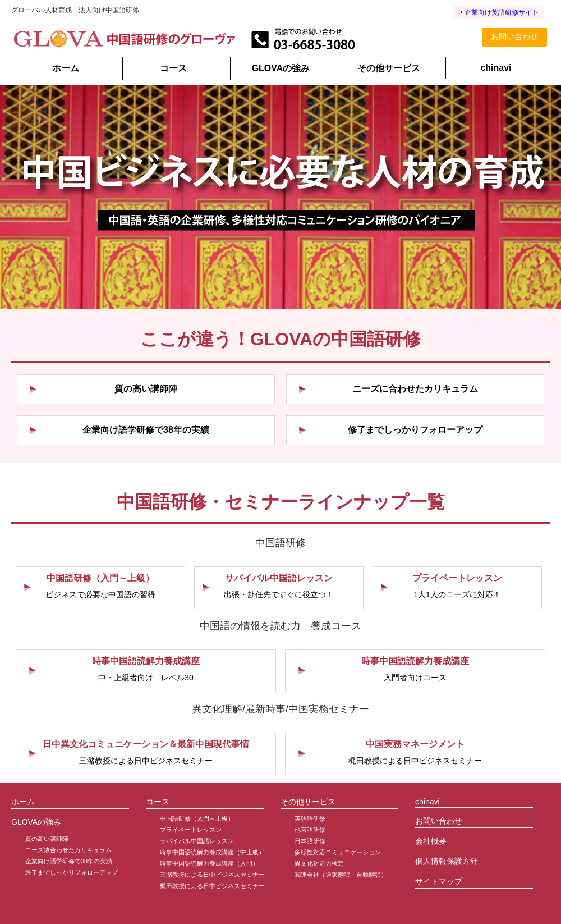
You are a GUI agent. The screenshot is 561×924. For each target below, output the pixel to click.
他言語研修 (310, 830)
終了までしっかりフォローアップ (72, 872)
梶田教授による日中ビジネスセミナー (212, 886)
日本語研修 (310, 841)
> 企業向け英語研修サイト (499, 12)
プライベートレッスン (191, 830)
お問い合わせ (514, 36)
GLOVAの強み (281, 68)
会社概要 (431, 841)
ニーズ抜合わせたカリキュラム (68, 850)
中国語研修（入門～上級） (197, 818)
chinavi (496, 68)
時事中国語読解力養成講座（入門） (209, 863)
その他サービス (389, 68)
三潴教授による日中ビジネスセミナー (212, 875)
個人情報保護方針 (447, 861)
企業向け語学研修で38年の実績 (69, 861)
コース (173, 68)
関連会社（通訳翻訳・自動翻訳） (341, 875)
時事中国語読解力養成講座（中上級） (212, 852)
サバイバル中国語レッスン (197, 841)
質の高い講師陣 (47, 839)
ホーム (66, 68)
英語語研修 (310, 818)
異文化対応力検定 (319, 863)
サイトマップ (439, 881)
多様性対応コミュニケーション (338, 852)
